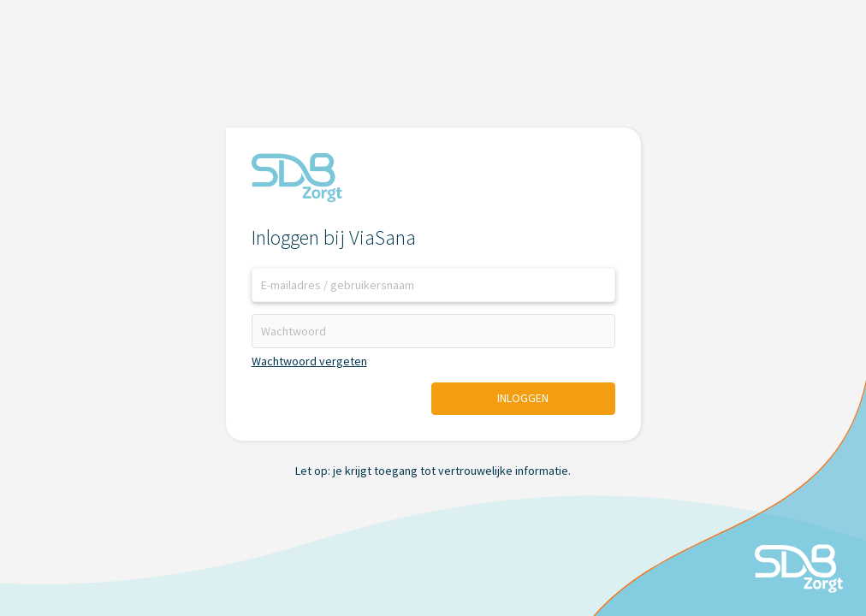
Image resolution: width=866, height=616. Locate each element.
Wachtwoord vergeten (309, 361)
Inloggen (523, 398)
